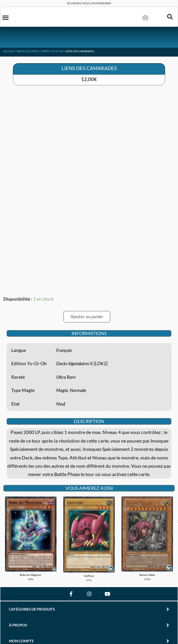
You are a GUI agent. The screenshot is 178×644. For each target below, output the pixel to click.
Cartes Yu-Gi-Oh (52, 51)
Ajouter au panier (87, 317)
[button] (6, 17)
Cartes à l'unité (27, 51)
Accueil (9, 51)
